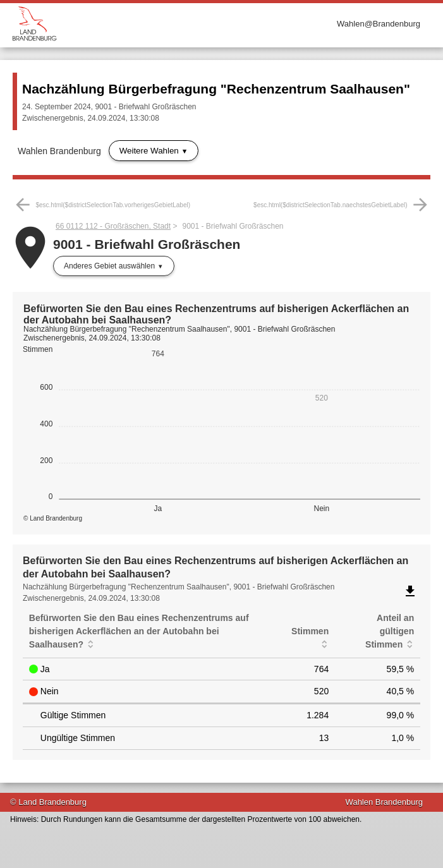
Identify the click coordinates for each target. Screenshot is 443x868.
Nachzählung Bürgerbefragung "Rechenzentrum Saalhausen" (216, 89)
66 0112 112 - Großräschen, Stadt (113, 226)
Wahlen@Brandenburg (379, 24)
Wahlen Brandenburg (59, 151)
